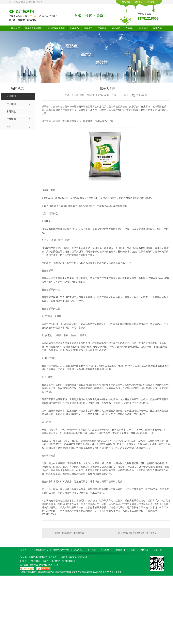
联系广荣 (157, 28)
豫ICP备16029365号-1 (79, 557)
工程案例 (102, 28)
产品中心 (74, 28)
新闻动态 (144, 28)
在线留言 (138, 2)
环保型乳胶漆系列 (34, 28)
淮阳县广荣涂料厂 (22, 11)
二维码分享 (142, 95)
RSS (51, 565)
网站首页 (16, 28)
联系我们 (151, 2)
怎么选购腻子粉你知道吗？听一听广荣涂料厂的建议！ (142, 533)
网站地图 (126, 2)
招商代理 (88, 28)
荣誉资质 (116, 28)
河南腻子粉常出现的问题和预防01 (69, 533)
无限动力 (34, 565)
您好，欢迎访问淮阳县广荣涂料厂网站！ (26, 2)
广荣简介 (130, 28)
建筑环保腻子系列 (56, 28)
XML (56, 565)
